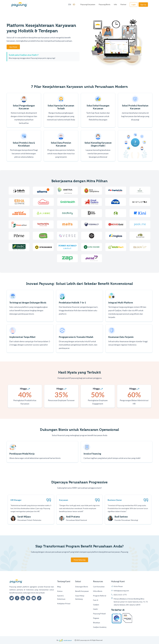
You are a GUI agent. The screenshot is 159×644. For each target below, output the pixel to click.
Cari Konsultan (99, 587)
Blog (59, 587)
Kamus (60, 591)
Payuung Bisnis (105, 4)
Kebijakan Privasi (64, 603)
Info (115, 4)
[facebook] (17, 598)
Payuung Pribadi (99, 614)
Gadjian (96, 605)
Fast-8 (96, 600)
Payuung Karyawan (88, 4)
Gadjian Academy (100, 627)
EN (70, 4)
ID (74, 4)
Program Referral (100, 596)
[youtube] (34, 598)
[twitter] (12, 598)
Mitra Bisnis (98, 591)
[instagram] (28, 598)
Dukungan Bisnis (82, 587)
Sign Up (143, 4)
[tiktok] (39, 598)
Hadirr (96, 609)
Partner (123, 4)
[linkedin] (23, 598)
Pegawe (96, 618)
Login (134, 4)
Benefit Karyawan (82, 591)
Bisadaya (97, 622)
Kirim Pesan (118, 586)
